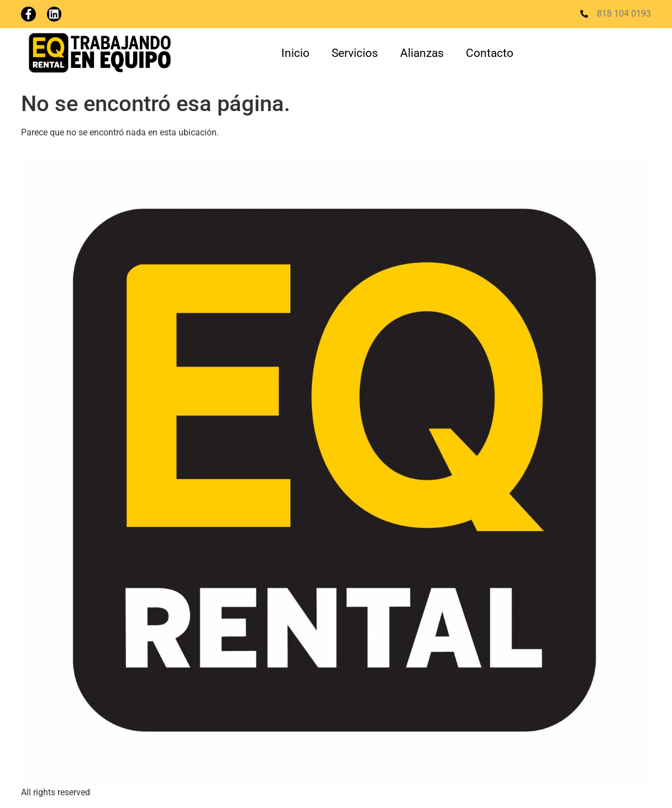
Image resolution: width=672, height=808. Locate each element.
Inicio (295, 53)
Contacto (490, 53)
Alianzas (422, 53)
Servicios (355, 53)
